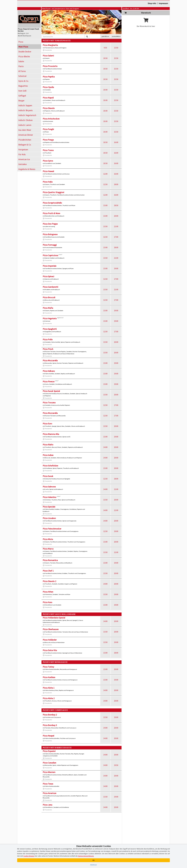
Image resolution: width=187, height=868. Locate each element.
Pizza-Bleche (24, 56)
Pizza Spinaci (48, 276)
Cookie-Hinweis (29, 856)
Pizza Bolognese (50, 234)
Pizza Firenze (49, 381)
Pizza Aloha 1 (49, 688)
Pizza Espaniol (49, 751)
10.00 (105, 90)
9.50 (105, 48)
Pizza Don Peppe (50, 224)
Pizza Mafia (48, 308)
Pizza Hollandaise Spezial (54, 618)
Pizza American (49, 793)
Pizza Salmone (49, 487)
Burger (21, 101)
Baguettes (23, 86)
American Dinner (26, 135)
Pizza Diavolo (49, 108)
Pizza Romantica (50, 560)
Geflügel (22, 96)
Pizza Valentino (49, 497)
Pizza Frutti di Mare (51, 213)
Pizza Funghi (48, 129)
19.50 (116, 765)
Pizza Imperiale (49, 266)
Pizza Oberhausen (51, 629)
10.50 (105, 58)
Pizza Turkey (48, 667)
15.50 (116, 58)
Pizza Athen (48, 592)
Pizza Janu (47, 805)
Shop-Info (152, 3)
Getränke (22, 164)
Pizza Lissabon (49, 518)
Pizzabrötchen (25, 140)
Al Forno (22, 71)
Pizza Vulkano (49, 371)
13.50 (116, 48)
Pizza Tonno (48, 150)
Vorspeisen (23, 150)
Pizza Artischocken (51, 119)
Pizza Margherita (50, 45)
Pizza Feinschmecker (52, 529)
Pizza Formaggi (50, 245)
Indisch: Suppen (25, 105)
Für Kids (22, 154)
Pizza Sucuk (48, 476)
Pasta (21, 66)
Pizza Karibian (49, 677)
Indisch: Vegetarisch (27, 115)
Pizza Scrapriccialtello (52, 203)
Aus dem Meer (25, 130)
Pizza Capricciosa (50, 255)
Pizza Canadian (49, 763)
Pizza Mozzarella (50, 360)
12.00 (105, 174)
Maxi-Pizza (23, 47)
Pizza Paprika (49, 77)
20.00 (116, 216)
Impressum (163, 3)
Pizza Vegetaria (50, 318)
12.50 (105, 184)
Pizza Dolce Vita (50, 650)
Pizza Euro (47, 424)
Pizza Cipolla (48, 87)
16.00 (116, 142)
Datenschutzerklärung (86, 856)
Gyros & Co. (24, 81)
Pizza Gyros (48, 161)
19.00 (116, 268)
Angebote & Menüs (27, 169)
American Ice (24, 159)
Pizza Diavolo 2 (49, 581)
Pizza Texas (48, 784)
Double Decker (25, 52)
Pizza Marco (48, 549)
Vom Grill (22, 91)
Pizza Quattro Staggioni (53, 192)
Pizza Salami (48, 56)
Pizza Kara (47, 602)
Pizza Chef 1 (48, 571)
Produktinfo (47, 50)
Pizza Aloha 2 (49, 698)
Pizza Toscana (49, 403)
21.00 (116, 226)
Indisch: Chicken (25, 120)
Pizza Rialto (48, 445)
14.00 (105, 447)
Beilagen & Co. (25, 145)
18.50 (116, 205)
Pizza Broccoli (49, 297)
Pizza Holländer (50, 640)
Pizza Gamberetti (50, 287)
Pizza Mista (48, 539)
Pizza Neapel (48, 736)
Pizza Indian (48, 455)
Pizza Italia (48, 182)
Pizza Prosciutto (50, 66)
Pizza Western (49, 772)
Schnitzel (22, 76)
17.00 (116, 237)
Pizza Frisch (48, 349)
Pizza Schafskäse (50, 466)
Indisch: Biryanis (26, 110)
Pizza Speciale (49, 507)
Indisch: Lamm (25, 125)
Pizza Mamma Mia (51, 434)
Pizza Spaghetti (50, 329)
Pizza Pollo (48, 339)
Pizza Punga (48, 140)
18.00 (116, 184)
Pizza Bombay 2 (50, 715)
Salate (21, 61)
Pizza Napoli (48, 98)
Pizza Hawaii (48, 171)
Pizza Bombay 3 (50, 725)
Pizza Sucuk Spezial (51, 391)
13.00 (105, 205)
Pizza (21, 42)
